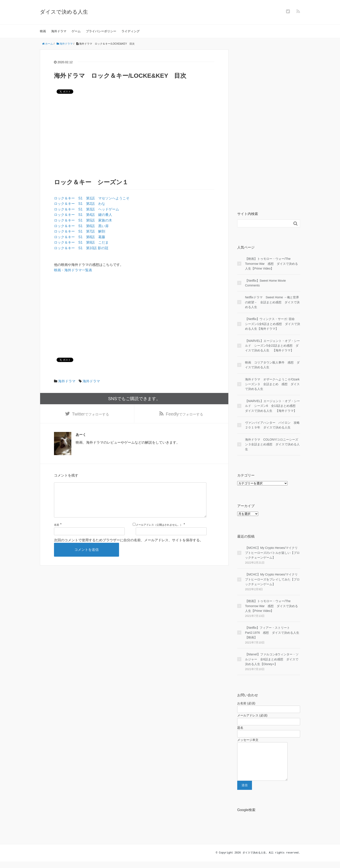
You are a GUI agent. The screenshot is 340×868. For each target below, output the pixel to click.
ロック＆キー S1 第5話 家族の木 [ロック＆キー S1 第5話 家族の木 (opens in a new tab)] (83, 220)
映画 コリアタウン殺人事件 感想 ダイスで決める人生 (272, 365)
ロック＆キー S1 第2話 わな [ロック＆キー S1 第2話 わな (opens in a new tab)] (80, 204)
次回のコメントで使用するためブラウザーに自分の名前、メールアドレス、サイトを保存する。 (129, 547)
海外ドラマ (59, 31)
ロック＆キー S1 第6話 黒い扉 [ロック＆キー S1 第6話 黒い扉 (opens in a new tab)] (81, 226)
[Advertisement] (134, 136)
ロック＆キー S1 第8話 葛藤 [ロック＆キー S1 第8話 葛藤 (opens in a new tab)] (80, 237)
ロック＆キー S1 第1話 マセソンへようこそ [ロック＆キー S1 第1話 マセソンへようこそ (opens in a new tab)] (92, 198)
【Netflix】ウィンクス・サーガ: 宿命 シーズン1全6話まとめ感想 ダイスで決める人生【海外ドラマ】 (273, 324)
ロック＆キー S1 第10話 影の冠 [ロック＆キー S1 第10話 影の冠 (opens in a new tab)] (81, 248)
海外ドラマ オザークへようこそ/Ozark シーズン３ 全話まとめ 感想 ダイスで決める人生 (273, 384)
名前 (57, 532)
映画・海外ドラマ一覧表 (73, 270)
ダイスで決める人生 (64, 12)
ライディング (131, 31)
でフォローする (91, 414)
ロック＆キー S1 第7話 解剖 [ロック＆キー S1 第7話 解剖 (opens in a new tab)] (80, 231)
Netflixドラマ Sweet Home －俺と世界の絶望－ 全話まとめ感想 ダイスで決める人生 (272, 302)
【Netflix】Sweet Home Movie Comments (265, 283)
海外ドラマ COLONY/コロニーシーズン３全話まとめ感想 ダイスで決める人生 (272, 444)
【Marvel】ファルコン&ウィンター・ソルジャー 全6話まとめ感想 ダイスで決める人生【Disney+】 (272, 659)
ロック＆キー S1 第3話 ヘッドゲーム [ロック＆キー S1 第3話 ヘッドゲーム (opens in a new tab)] (87, 209)
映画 (43, 31)
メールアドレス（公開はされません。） (159, 532)
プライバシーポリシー (101, 31)
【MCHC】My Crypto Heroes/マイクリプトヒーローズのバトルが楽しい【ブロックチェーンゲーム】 (272, 553)
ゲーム (76, 31)
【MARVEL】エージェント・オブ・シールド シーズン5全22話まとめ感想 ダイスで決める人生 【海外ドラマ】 (272, 346)
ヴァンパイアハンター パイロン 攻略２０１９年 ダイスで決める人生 (272, 425)
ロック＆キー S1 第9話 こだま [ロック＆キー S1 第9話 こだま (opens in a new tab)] (81, 242)
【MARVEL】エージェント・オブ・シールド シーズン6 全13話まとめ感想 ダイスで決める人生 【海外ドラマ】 (272, 406)
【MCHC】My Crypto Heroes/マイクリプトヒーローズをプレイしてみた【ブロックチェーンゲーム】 (272, 579)
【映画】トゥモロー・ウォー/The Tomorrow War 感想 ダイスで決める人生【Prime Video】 (272, 264)
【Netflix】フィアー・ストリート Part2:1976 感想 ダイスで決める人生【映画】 (272, 633)
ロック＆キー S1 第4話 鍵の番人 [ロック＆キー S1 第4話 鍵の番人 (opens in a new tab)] (83, 215)
